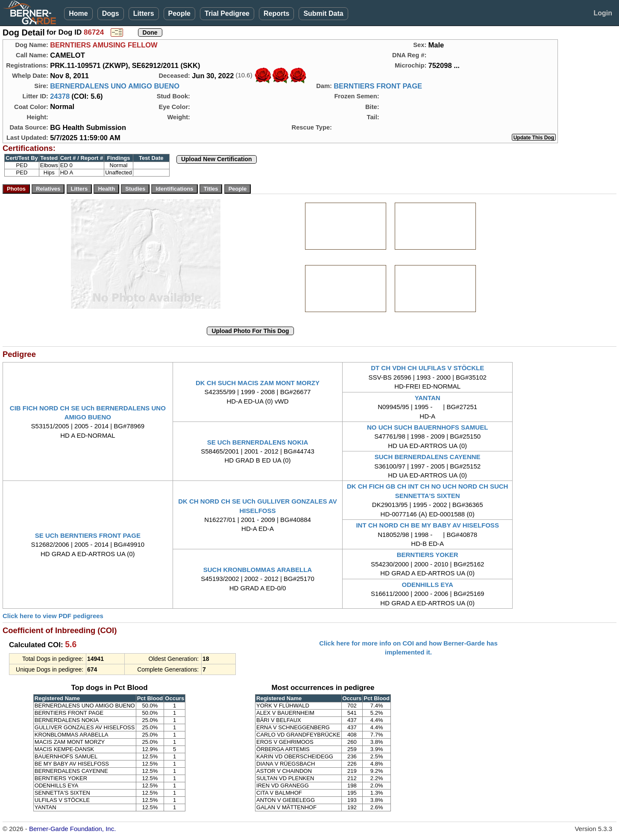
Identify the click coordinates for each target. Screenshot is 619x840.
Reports (276, 13)
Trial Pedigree (227, 13)
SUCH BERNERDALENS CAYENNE (428, 457)
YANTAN (428, 398)
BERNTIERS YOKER (428, 555)
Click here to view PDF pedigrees (53, 616)
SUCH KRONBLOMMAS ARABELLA (258, 570)
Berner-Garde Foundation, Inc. (72, 829)
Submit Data (323, 13)
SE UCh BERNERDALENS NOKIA (258, 442)
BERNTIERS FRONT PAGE (378, 86)
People (179, 13)
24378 (60, 96)
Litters (144, 13)
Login (603, 13)
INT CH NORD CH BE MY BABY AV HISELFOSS (427, 525)
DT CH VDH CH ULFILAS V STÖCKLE (427, 368)
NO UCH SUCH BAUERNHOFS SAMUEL (427, 427)
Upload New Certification (217, 159)
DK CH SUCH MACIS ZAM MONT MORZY (258, 383)
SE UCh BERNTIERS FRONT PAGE (88, 535)
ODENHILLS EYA (428, 585)
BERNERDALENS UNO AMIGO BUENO (115, 86)
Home (78, 13)
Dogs (111, 13)
